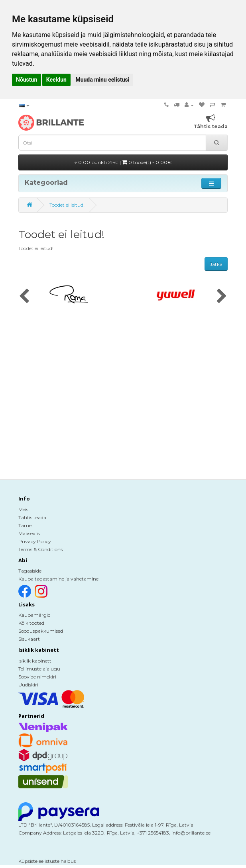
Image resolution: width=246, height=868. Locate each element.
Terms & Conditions (40, 549)
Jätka (216, 264)
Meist (24, 509)
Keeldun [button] (56, 80)
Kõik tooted (31, 623)
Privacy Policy (35, 541)
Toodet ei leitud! (67, 205)
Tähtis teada (32, 517)
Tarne (25, 525)
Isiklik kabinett (35, 661)
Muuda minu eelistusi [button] (102, 80)
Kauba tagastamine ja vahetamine (58, 579)
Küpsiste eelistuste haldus (47, 861)
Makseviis (29, 533)
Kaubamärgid (34, 615)
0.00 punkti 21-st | (123, 162)
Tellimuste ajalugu (39, 669)
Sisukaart (29, 639)
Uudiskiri (28, 685)
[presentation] (24, 297)
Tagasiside (30, 571)
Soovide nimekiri (37, 677)
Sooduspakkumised (41, 631)
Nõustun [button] (27, 80)
